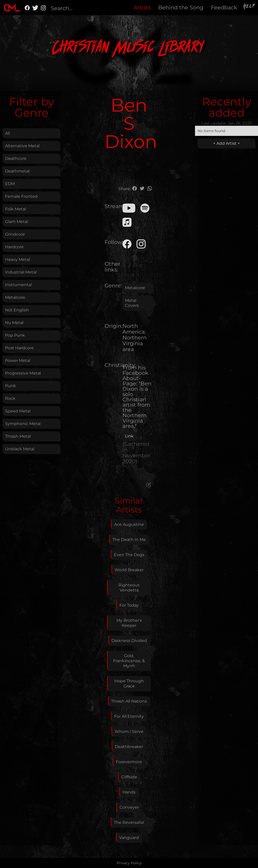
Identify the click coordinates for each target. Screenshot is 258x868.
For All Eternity (129, 716)
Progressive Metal (23, 373)
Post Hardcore (19, 348)
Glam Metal (17, 222)
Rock (10, 398)
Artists (142, 7)
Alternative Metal (22, 146)
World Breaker (129, 570)
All (7, 133)
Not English (17, 310)
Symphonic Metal (23, 424)
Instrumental (18, 285)
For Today (129, 605)
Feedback (224, 7)
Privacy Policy (129, 863)
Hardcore (14, 247)
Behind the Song (181, 7)
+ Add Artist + (227, 143)
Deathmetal (17, 171)
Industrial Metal (21, 272)
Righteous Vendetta (129, 588)
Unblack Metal (20, 449)
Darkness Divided (129, 641)
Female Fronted (21, 196)
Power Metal (18, 361)
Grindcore (15, 234)
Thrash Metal (18, 436)
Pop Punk (15, 335)
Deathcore (16, 158)
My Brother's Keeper (129, 623)
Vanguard (129, 838)
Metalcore (15, 297)
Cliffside (129, 777)
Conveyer (129, 807)
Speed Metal (18, 411)
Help (249, 7)
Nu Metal (14, 323)
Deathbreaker (129, 747)
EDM (10, 184)
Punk (10, 386)
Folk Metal (15, 209)
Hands (129, 792)
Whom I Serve (129, 731)
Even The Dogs (129, 555)
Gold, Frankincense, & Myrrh (129, 661)
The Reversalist (129, 822)
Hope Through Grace (129, 684)
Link (129, 436)
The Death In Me (129, 540)
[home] (12, 8)
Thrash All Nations (129, 701)
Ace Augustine (129, 524)
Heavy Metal (18, 259)
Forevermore (129, 762)
